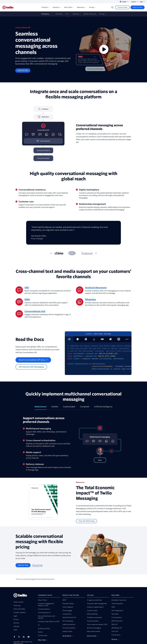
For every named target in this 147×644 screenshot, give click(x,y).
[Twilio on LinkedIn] (24, 637)
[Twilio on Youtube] (29, 637)
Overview (59, 14)
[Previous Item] (51, 253)
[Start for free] (138, 7)
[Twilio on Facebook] (15, 637)
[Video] (104, 49)
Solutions (57, 7)
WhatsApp (90, 299)
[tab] (59, 253)
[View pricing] (37, 565)
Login (142, 2)
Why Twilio (69, 7)
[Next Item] (96, 253)
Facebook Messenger (96, 288)
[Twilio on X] (20, 637)
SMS (27, 288)
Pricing (92, 7)
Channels (76, 14)
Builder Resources (90, 14)
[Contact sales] (122, 7)
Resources (81, 7)
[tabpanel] (73, 234)
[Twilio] (8, 7)
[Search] (112, 7)
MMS (27, 299)
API (67, 14)
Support (135, 2)
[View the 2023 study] (86, 521)
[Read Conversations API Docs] (33, 360)
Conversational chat (35, 311)
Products (45, 7)
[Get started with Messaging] (31, 367)
